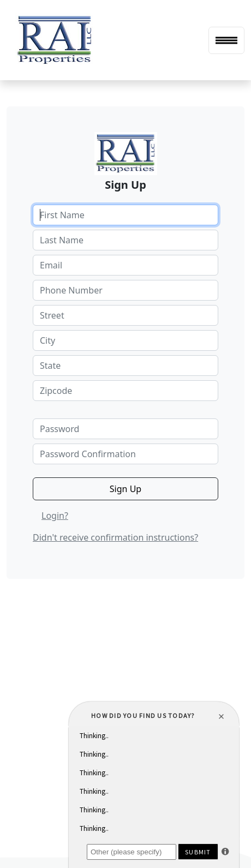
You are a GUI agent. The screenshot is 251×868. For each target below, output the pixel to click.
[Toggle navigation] (226, 40)
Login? (55, 516)
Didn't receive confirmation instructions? (115, 537)
